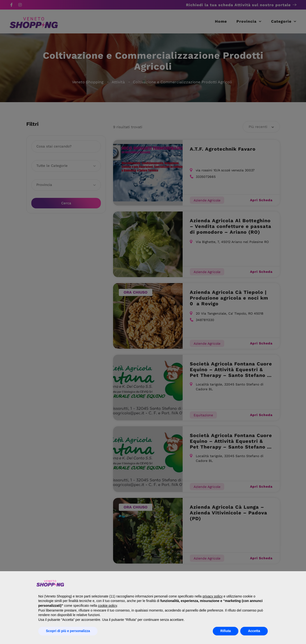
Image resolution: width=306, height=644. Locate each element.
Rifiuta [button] (226, 631)
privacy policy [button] (213, 596)
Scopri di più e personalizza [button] (68, 631)
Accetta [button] (254, 631)
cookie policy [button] (107, 606)
